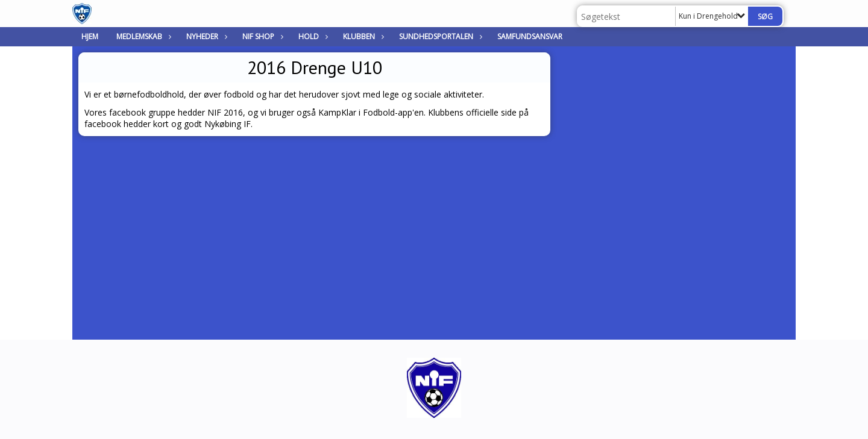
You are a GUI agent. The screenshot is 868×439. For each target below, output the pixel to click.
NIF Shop (261, 36)
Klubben (362, 36)
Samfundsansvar (530, 36)
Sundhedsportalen (439, 36)
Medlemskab (142, 36)
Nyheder (205, 36)
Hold (312, 36)
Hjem (90, 36)
